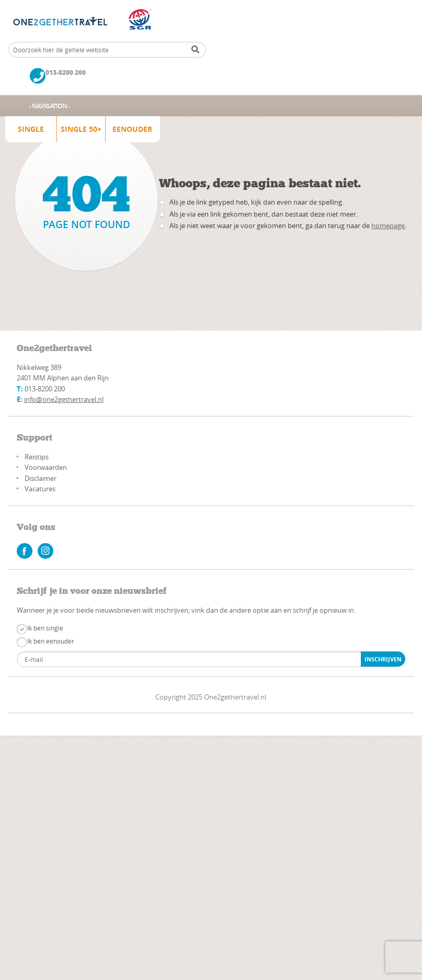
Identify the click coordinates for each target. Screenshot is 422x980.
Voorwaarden (46, 467)
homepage (388, 226)
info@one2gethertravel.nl (64, 399)
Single (31, 129)
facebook (25, 551)
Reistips (37, 457)
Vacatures (40, 489)
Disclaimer (41, 478)
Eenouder (132, 129)
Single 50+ (81, 129)
